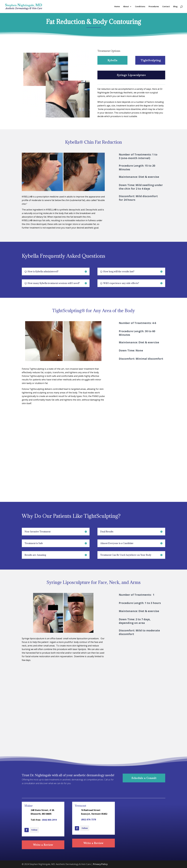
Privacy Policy (100, 864)
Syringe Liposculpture (131, 75)
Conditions (140, 7)
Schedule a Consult (144, 778)
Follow (34, 830)
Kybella (112, 60)
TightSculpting (151, 60)
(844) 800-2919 (49, 820)
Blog (175, 7)
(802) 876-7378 (89, 820)
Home (117, 7)
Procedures (154, 7)
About (126, 7)
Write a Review (43, 845)
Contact (166, 7)
